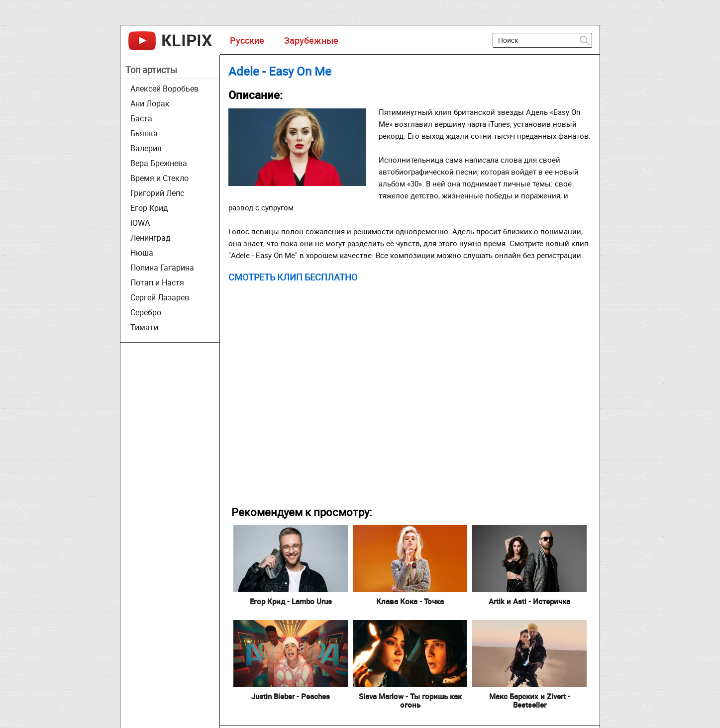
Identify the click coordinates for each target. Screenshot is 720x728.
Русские (247, 40)
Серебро (146, 312)
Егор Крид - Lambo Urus (291, 601)
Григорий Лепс (157, 193)
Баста (141, 118)
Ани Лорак (150, 103)
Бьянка (144, 133)
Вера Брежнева (159, 163)
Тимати (144, 327)
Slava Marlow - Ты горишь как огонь (410, 700)
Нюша (142, 253)
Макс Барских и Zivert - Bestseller (530, 700)
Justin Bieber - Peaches (291, 696)
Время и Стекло (159, 178)
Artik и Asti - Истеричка (529, 601)
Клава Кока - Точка (410, 601)
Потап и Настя (157, 282)
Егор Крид (149, 208)
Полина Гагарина (162, 268)
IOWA (140, 223)
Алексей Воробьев (164, 89)
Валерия (146, 148)
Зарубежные (311, 40)
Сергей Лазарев (160, 297)
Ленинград (151, 238)
